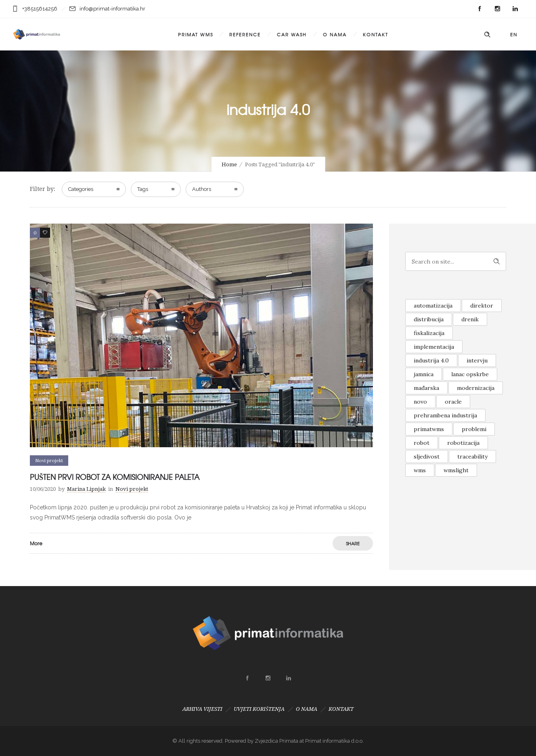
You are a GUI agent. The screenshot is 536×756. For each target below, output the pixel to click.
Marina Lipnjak (86, 489)
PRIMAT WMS (196, 34)
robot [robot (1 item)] (422, 443)
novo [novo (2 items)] (420, 402)
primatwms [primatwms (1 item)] (429, 429)
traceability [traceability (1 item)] (472, 457)
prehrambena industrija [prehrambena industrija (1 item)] (445, 415)
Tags (143, 189)
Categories (81, 189)
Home (229, 164)
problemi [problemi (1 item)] (474, 429)
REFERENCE (245, 34)
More (36, 543)
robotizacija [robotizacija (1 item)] (463, 443)
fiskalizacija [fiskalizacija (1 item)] (429, 333)
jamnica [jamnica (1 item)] (424, 374)
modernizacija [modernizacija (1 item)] (476, 388)
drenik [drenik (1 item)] (470, 319)
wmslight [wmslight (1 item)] (456, 470)
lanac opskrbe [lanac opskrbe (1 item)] (470, 374)
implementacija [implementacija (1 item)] (434, 347)
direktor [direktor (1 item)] (482, 306)
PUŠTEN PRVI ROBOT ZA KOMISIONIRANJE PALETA (115, 477)
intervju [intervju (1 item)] (477, 360)
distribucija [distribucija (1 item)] (429, 319)
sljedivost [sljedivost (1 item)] (427, 457)
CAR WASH (292, 34)
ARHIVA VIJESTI (202, 709)
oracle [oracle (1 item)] (453, 402)
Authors (202, 189)
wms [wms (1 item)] (420, 470)
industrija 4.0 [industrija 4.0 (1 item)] (431, 360)
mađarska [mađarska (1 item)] (426, 388)
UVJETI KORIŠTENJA (259, 709)
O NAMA (335, 34)
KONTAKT (376, 34)
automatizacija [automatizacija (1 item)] (433, 306)
